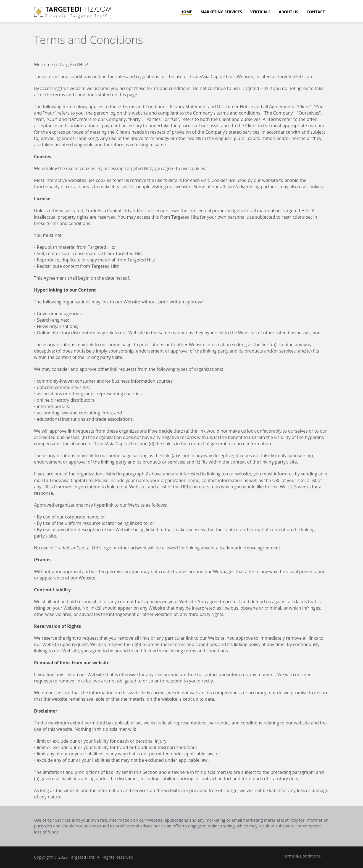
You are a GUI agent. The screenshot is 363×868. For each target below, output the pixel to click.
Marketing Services (221, 12)
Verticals (260, 12)
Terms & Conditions (302, 856)
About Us (289, 12)
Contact (316, 12)
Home (186, 12)
